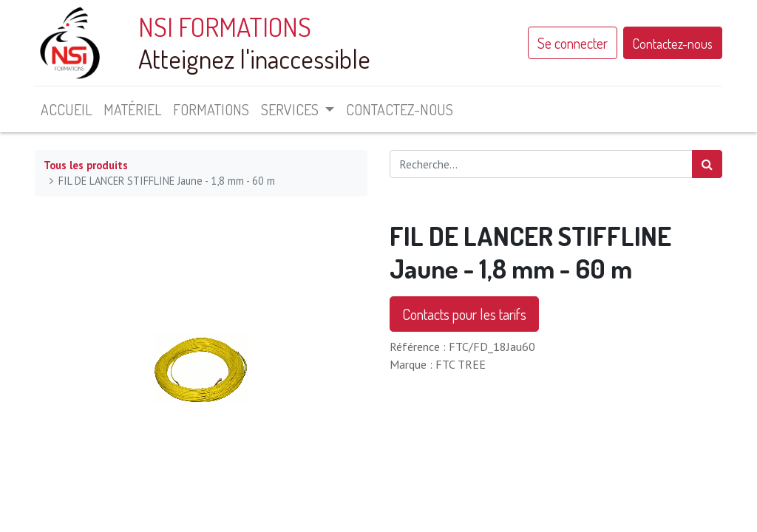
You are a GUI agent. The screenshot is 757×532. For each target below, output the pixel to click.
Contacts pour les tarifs (464, 314)
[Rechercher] (707, 164)
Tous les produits (86, 165)
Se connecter (573, 43)
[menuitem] (66, 109)
